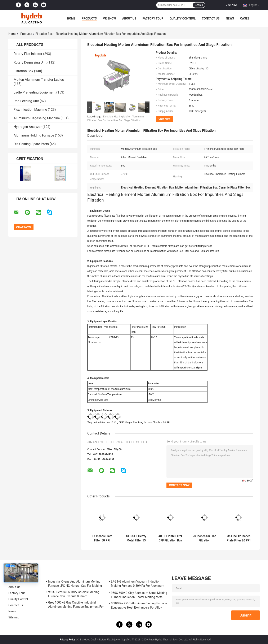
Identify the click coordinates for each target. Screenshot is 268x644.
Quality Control (183, 18)
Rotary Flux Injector (28, 54)
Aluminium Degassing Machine (37, 118)
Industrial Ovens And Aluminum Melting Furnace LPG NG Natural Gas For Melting (75, 584)
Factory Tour (153, 18)
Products (89, 18)
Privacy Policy (68, 640)
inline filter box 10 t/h (105, 423)
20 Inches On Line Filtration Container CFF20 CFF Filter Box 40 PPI (204, 538)
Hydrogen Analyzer (28, 127)
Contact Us (211, 18)
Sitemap (14, 617)
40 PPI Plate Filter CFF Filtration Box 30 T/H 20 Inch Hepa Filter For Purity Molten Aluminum (170, 538)
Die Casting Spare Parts (31, 144)
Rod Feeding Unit (26, 101)
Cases (245, 18)
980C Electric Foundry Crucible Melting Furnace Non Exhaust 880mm (74, 594)
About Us (129, 18)
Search (199, 5)
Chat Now (231, 5)
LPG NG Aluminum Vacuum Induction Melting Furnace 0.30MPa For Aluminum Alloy (138, 584)
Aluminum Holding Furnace (34, 135)
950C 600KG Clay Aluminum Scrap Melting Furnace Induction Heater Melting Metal (139, 595)
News (230, 18)
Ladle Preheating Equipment (35, 92)
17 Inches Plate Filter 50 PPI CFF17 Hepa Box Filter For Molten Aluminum (102, 538)
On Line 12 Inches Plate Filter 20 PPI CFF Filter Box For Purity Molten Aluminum (239, 538)
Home (71, 18)
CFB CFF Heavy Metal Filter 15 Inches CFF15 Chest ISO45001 (136, 538)
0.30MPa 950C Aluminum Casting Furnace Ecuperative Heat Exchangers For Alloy (139, 605)
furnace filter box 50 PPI (157, 423)
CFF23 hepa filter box (130, 423)
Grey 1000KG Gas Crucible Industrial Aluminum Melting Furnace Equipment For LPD (76, 605)
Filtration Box (44, 34)
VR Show (110, 18)
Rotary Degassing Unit (30, 62)
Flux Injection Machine (30, 110)
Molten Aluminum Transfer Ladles (39, 80)
